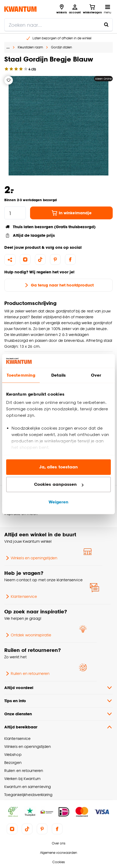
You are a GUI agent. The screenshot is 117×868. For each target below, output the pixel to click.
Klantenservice (21, 596)
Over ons (58, 843)
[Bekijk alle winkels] (62, 9)
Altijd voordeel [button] (58, 688)
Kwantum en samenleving (28, 787)
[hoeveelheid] (15, 213)
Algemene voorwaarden (58, 853)
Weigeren (59, 502)
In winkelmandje (71, 213)
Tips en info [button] (58, 701)
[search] (58, 25)
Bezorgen (13, 762)
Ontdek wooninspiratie (28, 635)
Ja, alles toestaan (59, 467)
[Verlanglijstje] (9, 80)
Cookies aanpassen (59, 485)
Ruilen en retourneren (27, 674)
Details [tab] (59, 375)
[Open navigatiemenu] (107, 9)
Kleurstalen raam (30, 47)
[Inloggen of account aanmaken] (75, 9)
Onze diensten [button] (58, 714)
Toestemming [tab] (21, 375)
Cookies (58, 862)
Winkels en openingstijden (31, 558)
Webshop (13, 754)
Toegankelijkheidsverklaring (28, 795)
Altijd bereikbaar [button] (58, 727)
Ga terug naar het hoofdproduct (58, 285)
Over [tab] (96, 375)
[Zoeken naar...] (106, 25)
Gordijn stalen (61, 47)
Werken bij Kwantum (22, 779)
